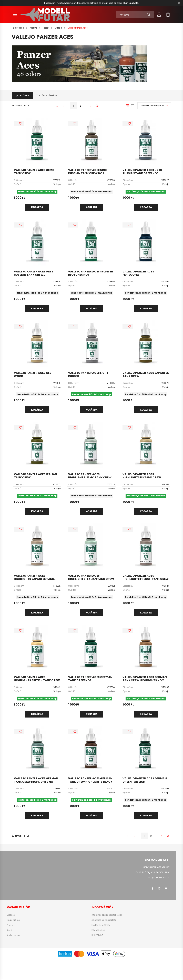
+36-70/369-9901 (160, 872)
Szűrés (24, 95)
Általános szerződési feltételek (107, 915)
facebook (152, 888)
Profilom (11, 925)
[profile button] (159, 15)
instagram (159, 888)
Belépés (11, 915)
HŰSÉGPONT (97, 935)
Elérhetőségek (99, 930)
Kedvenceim (13, 935)
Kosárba (37, 207)
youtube (166, 888)
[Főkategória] (18, 28)
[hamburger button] (15, 15)
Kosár (10, 930)
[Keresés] (135, 15)
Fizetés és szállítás (101, 925)
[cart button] (168, 15)
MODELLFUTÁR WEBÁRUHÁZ (156, 867)
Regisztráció (13, 920)
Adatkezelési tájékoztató (104, 920)
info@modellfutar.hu (159, 877)
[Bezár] (179, 3)
